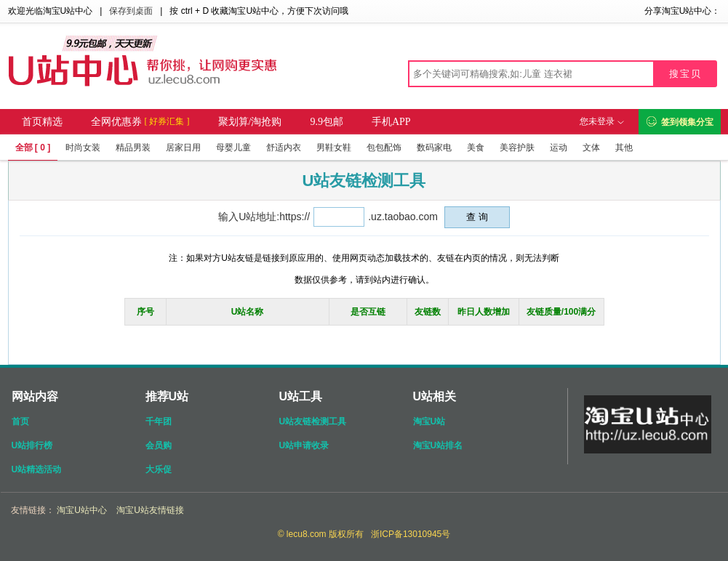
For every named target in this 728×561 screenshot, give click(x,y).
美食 (476, 148)
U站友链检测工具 (313, 421)
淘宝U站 (429, 421)
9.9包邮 (327, 122)
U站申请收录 (304, 445)
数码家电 (434, 148)
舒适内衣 (284, 148)
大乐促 (159, 469)
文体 (591, 148)
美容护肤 (517, 148)
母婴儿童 (233, 148)
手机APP (391, 122)
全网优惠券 (140, 122)
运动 (559, 148)
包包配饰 (384, 148)
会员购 (159, 445)
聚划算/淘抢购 (250, 122)
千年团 (159, 421)
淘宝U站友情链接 (150, 510)
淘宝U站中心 (82, 510)
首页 (20, 421)
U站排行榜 (32, 445)
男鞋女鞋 (334, 148)
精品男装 (133, 148)
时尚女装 (83, 148)
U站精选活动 (37, 469)
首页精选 (42, 122)
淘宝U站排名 (438, 445)
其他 (624, 148)
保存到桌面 (131, 11)
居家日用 (183, 148)
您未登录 (601, 121)
